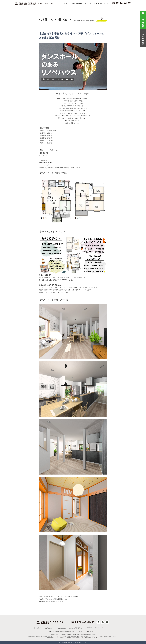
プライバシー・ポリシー (83, 629)
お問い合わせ (74, 629)
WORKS (88, 3)
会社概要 (90, 627)
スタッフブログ (48, 629)
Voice (86, 627)
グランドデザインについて (45, 627)
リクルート (55, 629)
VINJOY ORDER (71, 627)
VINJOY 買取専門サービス (64, 629)
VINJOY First (54, 627)
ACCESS (108, 3)
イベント (106, 627)
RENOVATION (77, 3)
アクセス (95, 627)
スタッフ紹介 (101, 627)
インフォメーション (39, 629)
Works (82, 627)
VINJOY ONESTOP (62, 627)
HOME (66, 3)
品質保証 (78, 627)
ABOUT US (98, 3)
